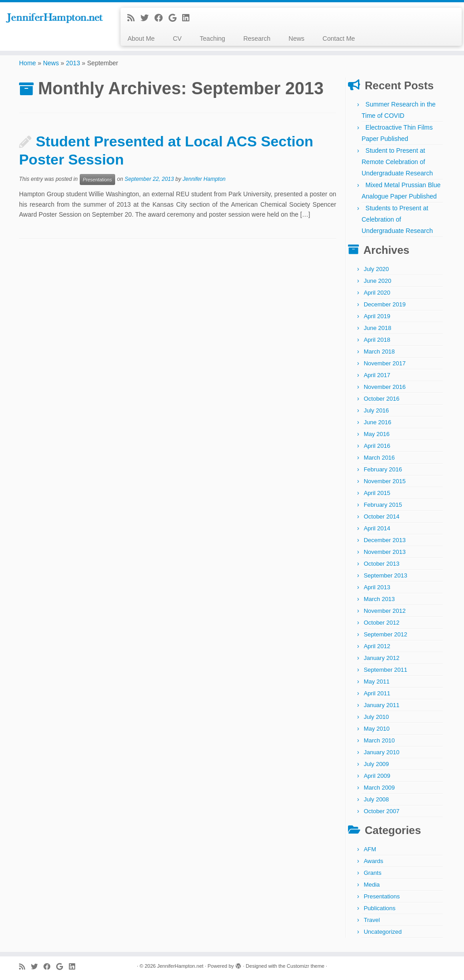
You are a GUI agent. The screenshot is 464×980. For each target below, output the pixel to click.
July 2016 (377, 410)
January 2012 (382, 658)
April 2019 (377, 316)
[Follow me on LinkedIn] (189, 18)
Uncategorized (383, 932)
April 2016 (377, 446)
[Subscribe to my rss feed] (134, 18)
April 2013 (377, 587)
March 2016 (379, 458)
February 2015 (383, 505)
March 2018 (379, 352)
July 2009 (377, 764)
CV (177, 39)
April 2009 (377, 776)
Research (257, 39)
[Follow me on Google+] (175, 18)
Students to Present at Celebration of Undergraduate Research (397, 219)
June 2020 (378, 281)
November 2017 (385, 363)
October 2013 (382, 564)
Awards (374, 861)
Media (372, 885)
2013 (73, 63)
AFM (370, 849)
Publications (380, 908)
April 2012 (377, 646)
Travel (372, 920)
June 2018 (378, 328)
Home (27, 63)
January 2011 (382, 705)
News (297, 39)
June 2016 (378, 422)
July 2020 (377, 269)
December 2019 (385, 304)
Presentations (97, 180)
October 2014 (382, 517)
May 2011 (377, 682)
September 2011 (386, 670)
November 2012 (385, 611)
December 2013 (385, 540)
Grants (373, 873)
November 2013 (385, 552)
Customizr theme (306, 966)
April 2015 (377, 493)
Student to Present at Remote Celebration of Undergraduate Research (397, 162)
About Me (141, 39)
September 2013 (386, 575)
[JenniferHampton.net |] (54, 18)
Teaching (213, 39)
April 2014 (377, 528)
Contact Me (339, 39)
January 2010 (382, 752)
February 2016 (383, 469)
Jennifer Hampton (204, 180)
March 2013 (379, 599)
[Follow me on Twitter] (147, 18)
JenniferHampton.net (180, 966)
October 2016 (382, 399)
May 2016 (377, 434)
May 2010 (377, 729)
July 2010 (377, 717)
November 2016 (385, 387)
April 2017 (377, 375)
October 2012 (382, 623)
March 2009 (379, 788)
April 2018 (377, 340)
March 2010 (379, 740)
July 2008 (377, 799)
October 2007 (382, 811)
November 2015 (385, 481)
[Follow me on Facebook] (162, 18)
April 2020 (377, 293)
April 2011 (377, 693)
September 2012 (386, 634)
